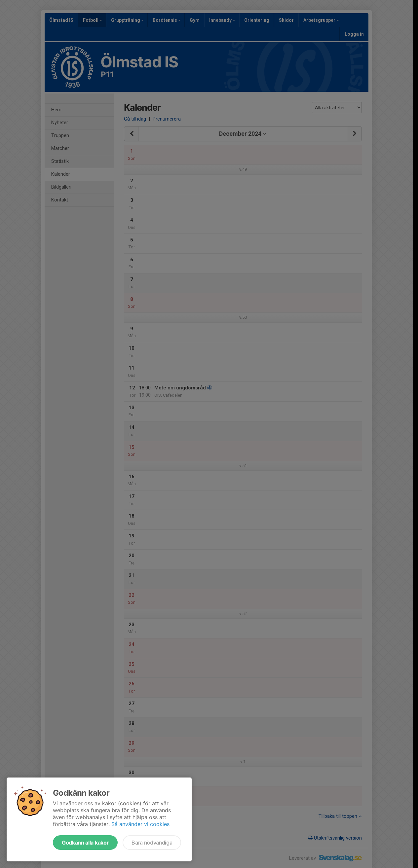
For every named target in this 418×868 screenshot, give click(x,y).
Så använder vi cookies (140, 824)
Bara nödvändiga (152, 843)
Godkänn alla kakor (85, 843)
